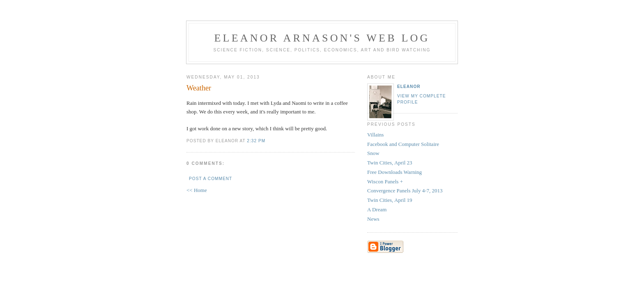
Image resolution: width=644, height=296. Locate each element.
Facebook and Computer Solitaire (403, 144)
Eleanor (409, 87)
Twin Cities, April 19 (390, 200)
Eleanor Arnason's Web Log (322, 38)
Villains (375, 135)
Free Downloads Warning (394, 172)
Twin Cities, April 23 (390, 163)
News (373, 219)
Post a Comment (210, 179)
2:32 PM (256, 141)
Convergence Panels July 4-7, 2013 (405, 191)
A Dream (377, 209)
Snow (373, 153)
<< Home (197, 190)
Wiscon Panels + (385, 182)
